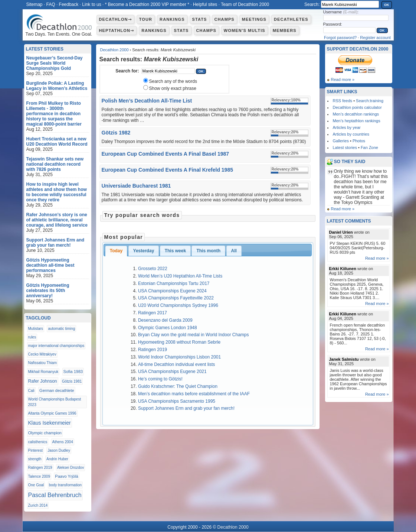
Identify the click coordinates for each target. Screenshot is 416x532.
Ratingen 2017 (153, 313)
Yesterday (144, 251)
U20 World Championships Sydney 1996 (178, 305)
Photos (359, 141)
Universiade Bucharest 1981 (136, 186)
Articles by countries (351, 134)
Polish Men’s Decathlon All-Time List (147, 101)
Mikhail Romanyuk (43, 372)
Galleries (341, 141)
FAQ (51, 4)
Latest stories (345, 147)
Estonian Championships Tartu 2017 (174, 283)
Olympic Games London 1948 (168, 328)
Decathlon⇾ (115, 19)
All (234, 251)
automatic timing (61, 329)
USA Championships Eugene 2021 (172, 372)
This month (208, 251)
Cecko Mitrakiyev (42, 354)
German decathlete (57, 390)
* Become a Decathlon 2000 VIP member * (147, 4)
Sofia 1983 (73, 372)
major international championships (56, 346)
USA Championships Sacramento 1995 (177, 401)
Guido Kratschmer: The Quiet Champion (178, 386)
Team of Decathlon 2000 (245, 4)
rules (32, 337)
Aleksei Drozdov (71, 468)
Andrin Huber (57, 459)
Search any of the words (173, 81)
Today (116, 251)
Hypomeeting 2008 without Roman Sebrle (179, 342)
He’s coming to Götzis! (160, 379)
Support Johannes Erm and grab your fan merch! (186, 408)
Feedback (69, 4)
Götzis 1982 (116, 133)
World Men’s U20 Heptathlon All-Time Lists (180, 276)
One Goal (36, 485)
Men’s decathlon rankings (356, 114)
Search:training (370, 101)
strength (35, 459)
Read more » (343, 80)
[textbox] (168, 71)
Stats (200, 19)
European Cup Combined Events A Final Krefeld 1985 (167, 170)
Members (285, 30)
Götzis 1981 (72, 381)
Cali (31, 391)
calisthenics (38, 442)
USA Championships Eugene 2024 (172, 291)
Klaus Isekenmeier (50, 423)
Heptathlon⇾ (117, 30)
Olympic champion (45, 433)
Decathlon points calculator (357, 107)
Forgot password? (340, 38)
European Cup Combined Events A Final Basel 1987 (166, 154)
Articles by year (347, 127)
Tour (146, 19)
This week (175, 251)
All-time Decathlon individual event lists (176, 364)
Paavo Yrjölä (66, 476)
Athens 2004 (63, 442)
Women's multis (245, 30)
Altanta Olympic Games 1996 (52, 413)
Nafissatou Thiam (43, 363)
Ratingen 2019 (153, 350)
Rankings (172, 19)
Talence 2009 (39, 476)
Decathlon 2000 (114, 50)
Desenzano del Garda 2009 (165, 320)
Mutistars (36, 329)
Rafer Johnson (43, 381)
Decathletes (291, 19)
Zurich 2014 (38, 505)
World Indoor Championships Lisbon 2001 (179, 357)
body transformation (65, 485)
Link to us (91, 4)
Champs (225, 19)
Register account (375, 38)
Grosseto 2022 (153, 269)
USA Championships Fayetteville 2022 (176, 298)
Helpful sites (205, 4)
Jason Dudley (59, 450)
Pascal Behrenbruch (55, 495)
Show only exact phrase (173, 88)
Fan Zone (369, 147)
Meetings (254, 19)
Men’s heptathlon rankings (357, 121)
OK (387, 5)
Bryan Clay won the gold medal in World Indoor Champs (194, 335)
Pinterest (35, 450)
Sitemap (35, 4)
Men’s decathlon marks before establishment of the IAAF (194, 394)
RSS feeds (343, 101)
